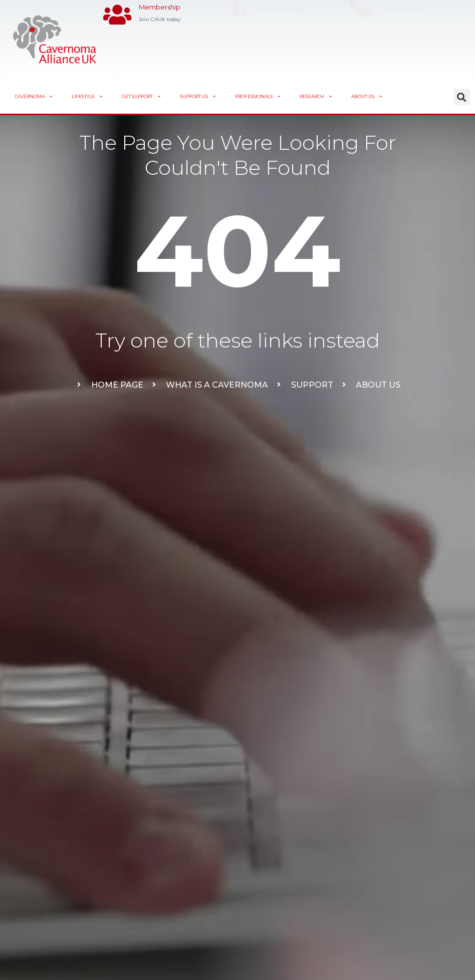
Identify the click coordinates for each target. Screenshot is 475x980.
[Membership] (117, 40)
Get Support (141, 97)
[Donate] (239, 40)
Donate (268, 33)
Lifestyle (87, 97)
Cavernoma (34, 97)
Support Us (198, 97)
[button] (462, 97)
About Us (367, 97)
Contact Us (399, 33)
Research (316, 97)
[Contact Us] (360, 40)
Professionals (258, 97)
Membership (160, 33)
